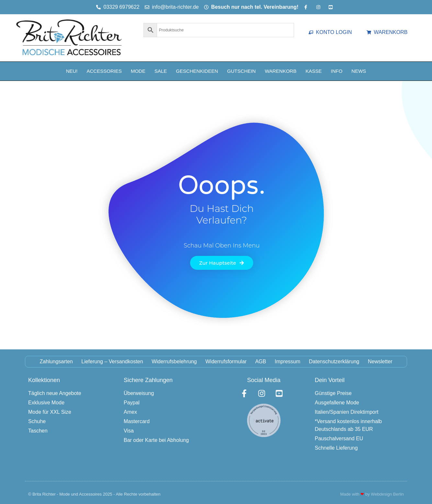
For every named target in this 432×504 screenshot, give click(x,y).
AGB (261, 362)
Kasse (313, 71)
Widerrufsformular (226, 362)
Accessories (104, 71)
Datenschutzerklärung (335, 362)
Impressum (288, 362)
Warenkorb (281, 71)
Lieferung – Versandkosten (112, 362)
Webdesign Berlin (387, 494)
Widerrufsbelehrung (174, 362)
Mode (138, 71)
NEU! (72, 71)
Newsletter (381, 362)
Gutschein (241, 71)
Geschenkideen (197, 71)
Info (336, 71)
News (359, 71)
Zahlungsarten (56, 362)
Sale (161, 71)
